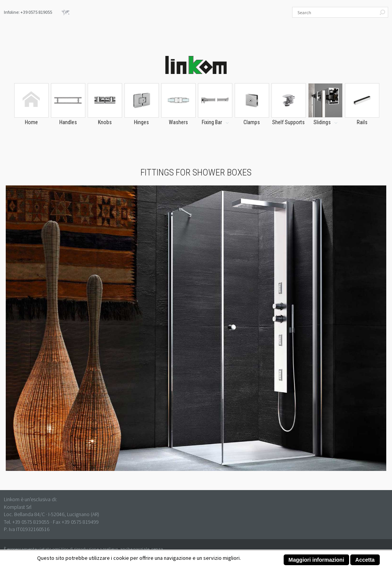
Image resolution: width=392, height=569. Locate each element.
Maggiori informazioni (316, 560)
